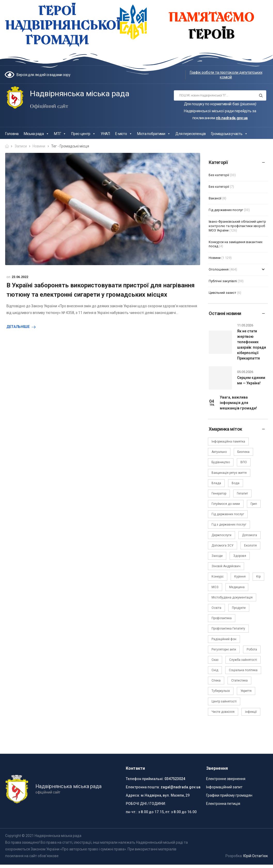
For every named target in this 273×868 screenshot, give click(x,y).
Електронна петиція (223, 804)
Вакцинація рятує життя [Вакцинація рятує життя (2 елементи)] (229, 473)
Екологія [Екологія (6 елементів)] (250, 545)
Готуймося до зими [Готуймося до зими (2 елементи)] (226, 504)
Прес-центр (83, 134)
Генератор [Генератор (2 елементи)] (219, 493)
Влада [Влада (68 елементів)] (216, 483)
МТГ (60, 134)
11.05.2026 (245, 325)
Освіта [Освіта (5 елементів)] (216, 608)
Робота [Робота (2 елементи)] (252, 649)
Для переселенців (190, 134)
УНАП (105, 134)
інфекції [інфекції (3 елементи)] (251, 712)
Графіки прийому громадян (229, 795)
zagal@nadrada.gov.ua (181, 787)
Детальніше (18, 327)
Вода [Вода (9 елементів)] (236, 483)
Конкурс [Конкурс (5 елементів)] (218, 577)
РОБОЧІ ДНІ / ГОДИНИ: (146, 804)
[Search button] (261, 95)
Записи (21, 146)
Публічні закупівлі (223, 281)
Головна (12, 134)
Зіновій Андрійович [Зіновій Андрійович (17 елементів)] (226, 566)
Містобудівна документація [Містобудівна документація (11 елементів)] (232, 597)
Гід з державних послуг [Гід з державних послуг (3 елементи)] (229, 525)
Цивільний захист (223, 293)
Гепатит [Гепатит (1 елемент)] (242, 493)
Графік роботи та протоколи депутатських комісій (226, 75)
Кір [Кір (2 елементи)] (258, 577)
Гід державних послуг (226, 210)
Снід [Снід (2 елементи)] (215, 670)
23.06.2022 (20, 277)
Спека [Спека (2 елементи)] (216, 680)
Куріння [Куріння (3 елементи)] (240, 577)
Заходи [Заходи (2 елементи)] (217, 556)
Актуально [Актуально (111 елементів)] (219, 452)
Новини (39, 146)
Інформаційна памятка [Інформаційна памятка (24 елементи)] (228, 442)
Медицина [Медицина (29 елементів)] (237, 587)
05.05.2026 (245, 372)
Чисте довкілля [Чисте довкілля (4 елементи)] (223, 712)
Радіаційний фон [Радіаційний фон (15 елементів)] (224, 639)
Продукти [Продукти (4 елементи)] (239, 608)
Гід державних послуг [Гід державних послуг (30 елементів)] (228, 514)
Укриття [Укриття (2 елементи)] (246, 691)
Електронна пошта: (143, 787)
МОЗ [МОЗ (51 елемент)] (215, 587)
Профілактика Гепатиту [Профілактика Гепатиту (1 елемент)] (228, 628)
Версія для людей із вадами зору (44, 75)
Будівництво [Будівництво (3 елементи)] (221, 462)
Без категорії (219, 175)
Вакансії (215, 198)
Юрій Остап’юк (256, 856)
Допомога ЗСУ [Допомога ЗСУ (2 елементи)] (223, 545)
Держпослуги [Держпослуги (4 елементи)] (221, 535)
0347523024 (175, 779)
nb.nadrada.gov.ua (232, 118)
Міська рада (36, 134)
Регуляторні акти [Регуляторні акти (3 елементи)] (224, 649)
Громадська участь (229, 134)
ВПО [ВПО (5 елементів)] (244, 462)
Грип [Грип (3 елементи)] (254, 504)
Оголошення (219, 269)
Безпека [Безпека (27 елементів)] (243, 452)
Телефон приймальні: (145, 779)
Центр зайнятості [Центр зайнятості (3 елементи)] (224, 701)
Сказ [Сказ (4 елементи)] (215, 660)
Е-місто (124, 134)
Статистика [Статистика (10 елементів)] (239, 680)
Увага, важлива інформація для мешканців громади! (238, 403)
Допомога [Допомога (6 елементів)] (249, 535)
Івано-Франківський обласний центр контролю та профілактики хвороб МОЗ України (237, 226)
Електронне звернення (226, 779)
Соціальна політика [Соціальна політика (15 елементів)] (243, 670)
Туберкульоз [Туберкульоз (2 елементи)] (221, 691)
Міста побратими (154, 134)
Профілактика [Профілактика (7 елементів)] (222, 618)
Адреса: (133, 795)
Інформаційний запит (224, 787)
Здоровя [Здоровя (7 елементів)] (240, 556)
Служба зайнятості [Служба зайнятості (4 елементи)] (243, 660)
